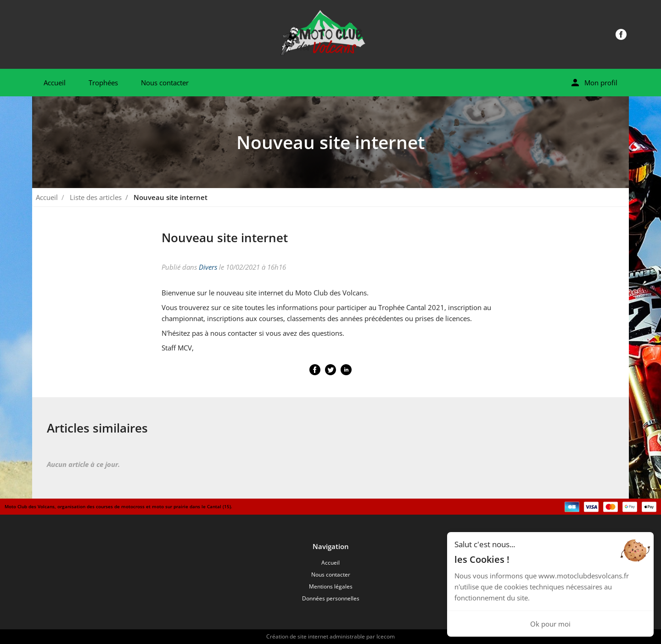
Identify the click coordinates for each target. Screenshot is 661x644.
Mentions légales (331, 586)
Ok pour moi (550, 624)
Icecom (386, 636)
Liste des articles (96, 197)
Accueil (55, 83)
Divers (208, 267)
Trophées (103, 83)
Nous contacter (165, 83)
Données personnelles (331, 598)
